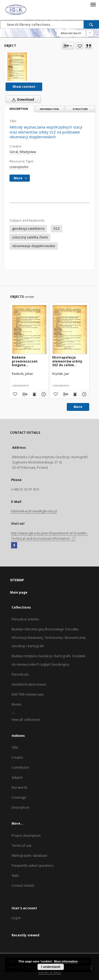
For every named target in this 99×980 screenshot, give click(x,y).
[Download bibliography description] (24, 394)
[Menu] (93, 4)
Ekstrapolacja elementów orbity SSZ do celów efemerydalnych (67, 361)
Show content (24, 87)
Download (22, 99)
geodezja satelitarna (28, 229)
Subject (17, 777)
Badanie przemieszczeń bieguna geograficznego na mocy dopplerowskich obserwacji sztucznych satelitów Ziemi (28, 361)
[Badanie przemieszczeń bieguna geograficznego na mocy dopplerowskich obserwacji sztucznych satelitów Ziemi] (29, 330)
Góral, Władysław (23, 152)
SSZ (56, 229)
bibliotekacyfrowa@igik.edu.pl (34, 511)
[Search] (91, 24)
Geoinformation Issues (29, 684)
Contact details (23, 885)
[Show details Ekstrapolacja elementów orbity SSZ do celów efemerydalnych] (84, 394)
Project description (26, 836)
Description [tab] (19, 109)
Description (20, 807)
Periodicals (20, 674)
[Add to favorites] (80, 46)
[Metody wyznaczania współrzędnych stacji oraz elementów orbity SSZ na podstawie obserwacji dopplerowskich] (17, 67)
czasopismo (19, 167)
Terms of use (22, 846)
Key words (20, 787)
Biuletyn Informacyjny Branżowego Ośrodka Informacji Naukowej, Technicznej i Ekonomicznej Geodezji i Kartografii (49, 638)
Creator (18, 757)
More (78, 407)
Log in (16, 918)
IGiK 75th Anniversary (28, 694)
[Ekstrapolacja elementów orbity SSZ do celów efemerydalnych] (70, 330)
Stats (15, 876)
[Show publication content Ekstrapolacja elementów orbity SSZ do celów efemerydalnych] (75, 394)
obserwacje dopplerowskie (34, 246)
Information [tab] (49, 109)
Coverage (19, 797)
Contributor (21, 767)
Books (16, 704)
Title (15, 747)
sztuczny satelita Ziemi (30, 237)
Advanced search (71, 33)
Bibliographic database (30, 856)
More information (66, 961)
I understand (51, 967)
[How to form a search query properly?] (90, 33)
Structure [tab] (80, 109)
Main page (19, 592)
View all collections (26, 720)
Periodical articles (25, 619)
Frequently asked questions (33, 866)
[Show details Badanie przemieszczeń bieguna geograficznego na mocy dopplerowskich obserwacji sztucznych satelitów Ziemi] (43, 394)
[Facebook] (14, 545)
